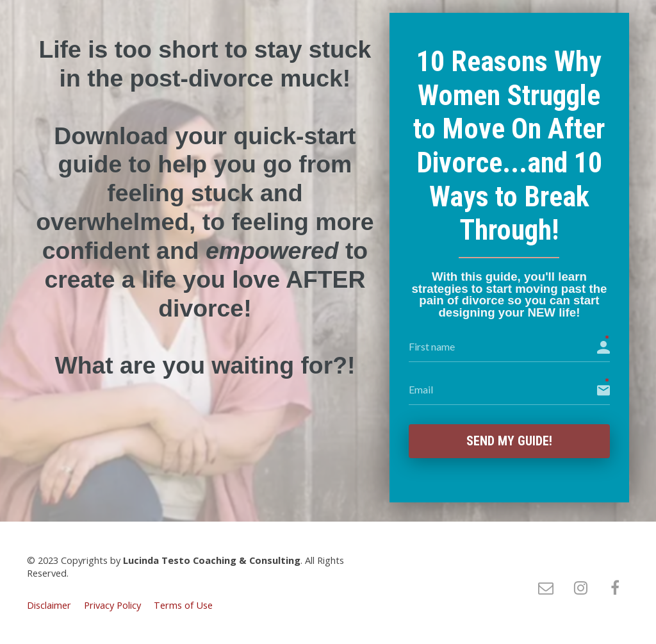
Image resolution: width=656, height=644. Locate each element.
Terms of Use (183, 606)
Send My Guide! (509, 442)
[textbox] (205, 208)
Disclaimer (49, 606)
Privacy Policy (112, 606)
